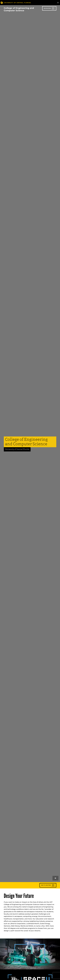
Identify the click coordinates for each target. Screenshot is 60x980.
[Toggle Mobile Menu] (58, 2)
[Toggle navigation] (49, 8)
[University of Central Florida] (16, 3)
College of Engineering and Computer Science (19, 9)
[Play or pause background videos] (55, 878)
